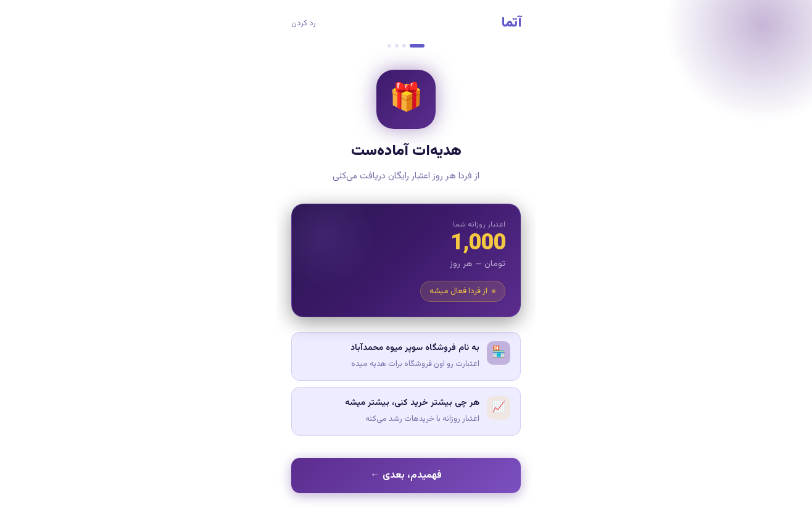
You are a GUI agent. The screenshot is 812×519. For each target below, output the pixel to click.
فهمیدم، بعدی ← (406, 475)
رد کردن (304, 23)
